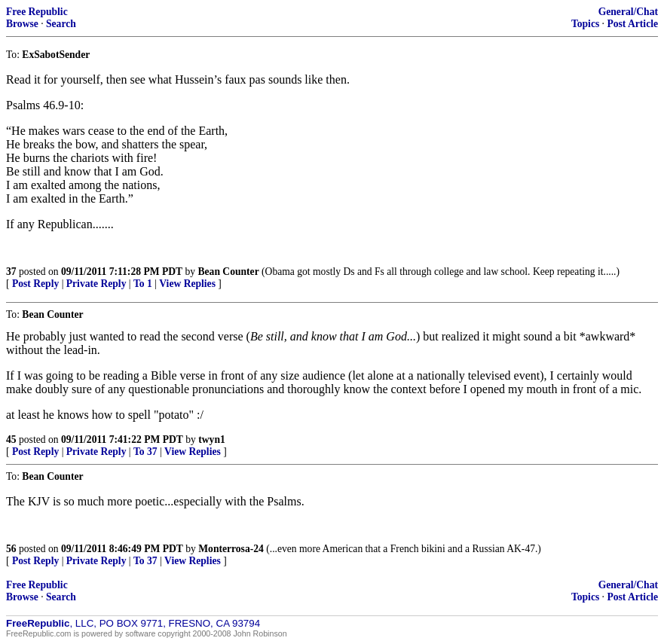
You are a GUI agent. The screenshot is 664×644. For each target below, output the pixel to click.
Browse (22, 24)
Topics (585, 24)
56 (11, 549)
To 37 (145, 452)
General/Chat (628, 12)
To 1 (143, 284)
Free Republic (37, 12)
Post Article (632, 24)
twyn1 (212, 440)
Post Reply (35, 284)
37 (11, 272)
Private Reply (96, 284)
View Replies (187, 284)
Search (61, 24)
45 (11, 440)
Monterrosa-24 (231, 549)
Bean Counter (229, 272)
